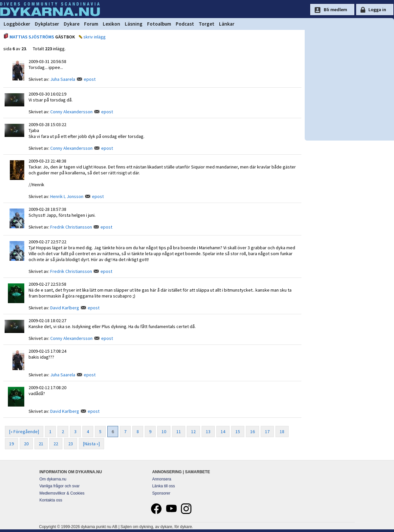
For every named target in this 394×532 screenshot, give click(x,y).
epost (90, 79)
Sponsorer (161, 493)
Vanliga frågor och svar (60, 486)
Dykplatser (47, 24)
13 (208, 432)
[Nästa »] (91, 444)
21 (41, 444)
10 (164, 432)
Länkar (227, 24)
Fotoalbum (159, 24)
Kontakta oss (51, 500)
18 (282, 432)
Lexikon (111, 24)
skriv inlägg (95, 37)
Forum (91, 24)
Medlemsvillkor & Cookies (62, 493)
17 (267, 432)
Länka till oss (163, 486)
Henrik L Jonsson (67, 196)
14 (223, 432)
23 (71, 444)
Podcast (185, 24)
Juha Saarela (63, 79)
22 (56, 444)
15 (238, 432)
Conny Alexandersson (71, 112)
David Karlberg (65, 308)
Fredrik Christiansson (71, 227)
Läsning (134, 24)
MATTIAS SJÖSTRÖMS (32, 37)
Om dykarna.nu (53, 479)
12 (193, 432)
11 (179, 432)
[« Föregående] (24, 432)
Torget (207, 24)
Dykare (72, 24)
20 (26, 444)
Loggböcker (17, 24)
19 (11, 444)
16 (252, 432)
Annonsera (162, 479)
